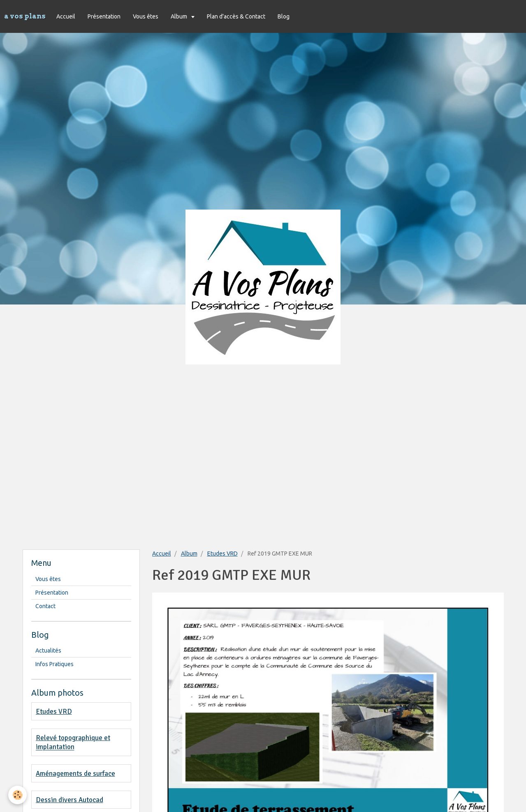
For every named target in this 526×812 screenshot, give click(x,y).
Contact (45, 606)
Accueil (66, 16)
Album (180, 16)
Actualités (48, 651)
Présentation (104, 16)
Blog (284, 16)
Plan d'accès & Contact (236, 16)
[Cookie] (17, 795)
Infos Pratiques (54, 664)
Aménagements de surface (75, 774)
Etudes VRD (222, 554)
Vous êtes (146, 16)
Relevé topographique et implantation (73, 742)
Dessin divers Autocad (70, 800)
